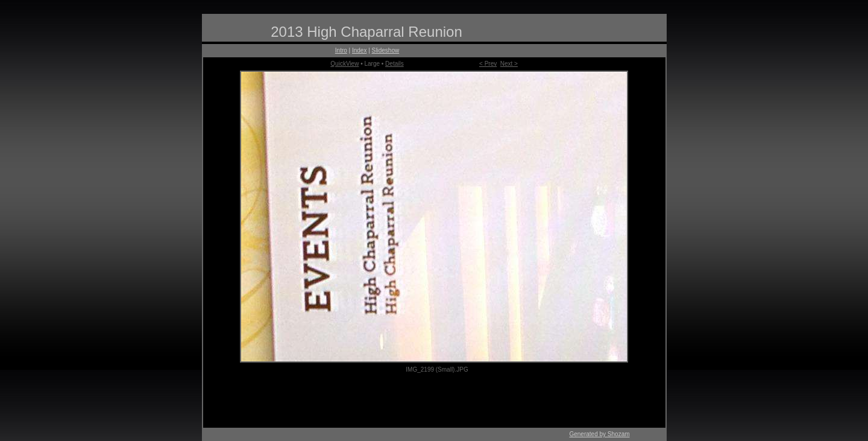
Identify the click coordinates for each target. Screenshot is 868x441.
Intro (341, 50)
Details (395, 64)
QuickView (344, 64)
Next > (509, 64)
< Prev (488, 64)
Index (359, 50)
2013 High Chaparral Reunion (366, 32)
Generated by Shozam (599, 434)
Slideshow (386, 50)
